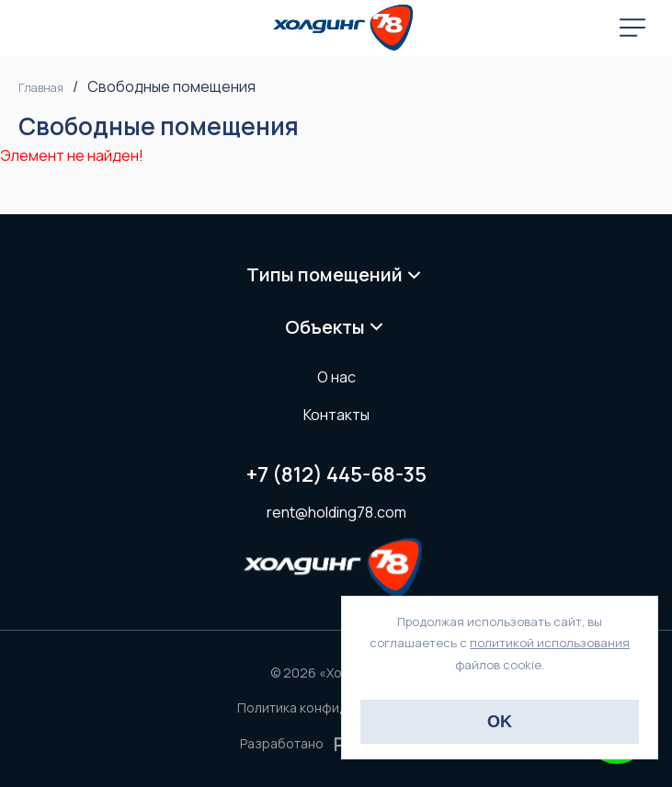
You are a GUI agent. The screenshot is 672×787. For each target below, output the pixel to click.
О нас (336, 377)
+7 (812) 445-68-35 (336, 475)
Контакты (336, 415)
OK (500, 722)
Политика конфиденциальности (336, 707)
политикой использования (550, 643)
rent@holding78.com (336, 512)
